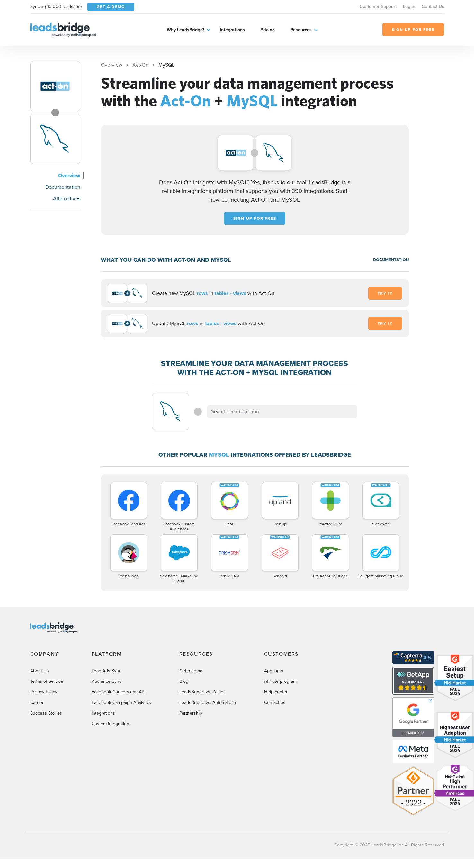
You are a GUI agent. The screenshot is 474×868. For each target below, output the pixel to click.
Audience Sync (107, 681)
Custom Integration (110, 724)
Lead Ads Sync (106, 671)
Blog (184, 681)
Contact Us (433, 7)
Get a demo (191, 671)
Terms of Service (47, 681)
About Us (40, 671)
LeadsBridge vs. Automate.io (208, 703)
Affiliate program (280, 681)
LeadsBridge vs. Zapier (202, 692)
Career (37, 703)
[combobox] (282, 412)
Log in (409, 7)
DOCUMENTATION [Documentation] (391, 260)
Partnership (191, 713)
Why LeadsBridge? (186, 30)
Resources (301, 30)
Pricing (268, 30)
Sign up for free (255, 218)
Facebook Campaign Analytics (121, 703)
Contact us (275, 703)
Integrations (232, 30)
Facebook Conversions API (118, 692)
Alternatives (67, 199)
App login (274, 671)
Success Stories (46, 713)
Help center (276, 692)
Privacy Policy (44, 692)
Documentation (63, 187)
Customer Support (378, 7)
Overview (69, 175)
